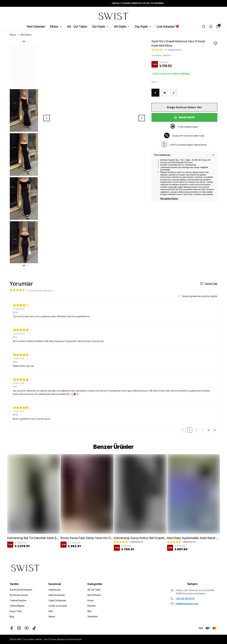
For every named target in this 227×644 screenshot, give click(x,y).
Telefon (121, 335)
